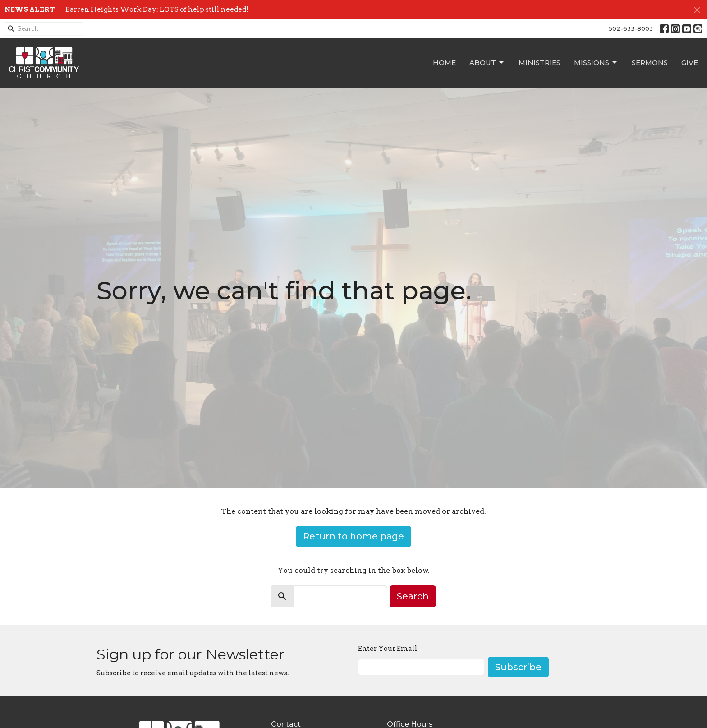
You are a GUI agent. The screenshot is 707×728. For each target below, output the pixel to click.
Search (413, 596)
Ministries (539, 62)
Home (444, 62)
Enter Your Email (388, 649)
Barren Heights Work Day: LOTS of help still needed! (157, 9)
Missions (596, 63)
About (487, 63)
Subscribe (518, 667)
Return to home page (353, 536)
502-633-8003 (631, 28)
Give (690, 62)
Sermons (650, 62)
